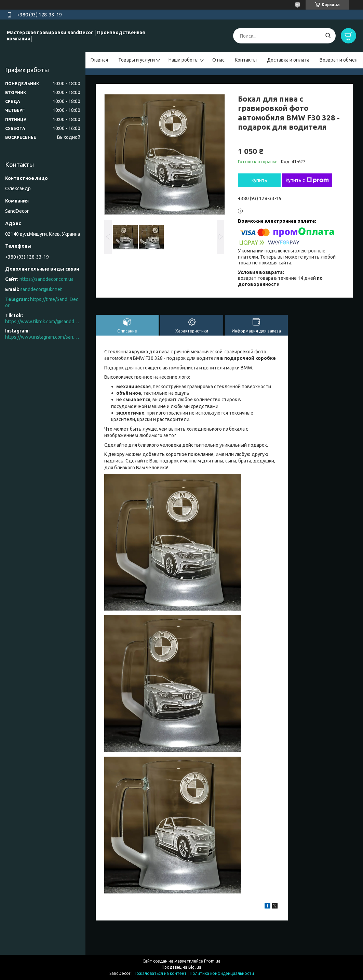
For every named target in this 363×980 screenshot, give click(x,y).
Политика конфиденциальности (222, 973)
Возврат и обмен (339, 60)
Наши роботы (184, 60)
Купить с (307, 180)
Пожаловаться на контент (160, 973)
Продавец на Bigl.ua (181, 967)
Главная (99, 60)
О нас (218, 60)
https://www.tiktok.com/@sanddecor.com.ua (43, 322)
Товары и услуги (137, 60)
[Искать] (328, 36)
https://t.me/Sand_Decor (42, 302)
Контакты (246, 60)
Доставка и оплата (288, 60)
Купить (259, 180)
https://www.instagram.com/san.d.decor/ (43, 337)
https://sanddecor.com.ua (46, 279)
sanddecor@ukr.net (41, 289)
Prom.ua (212, 961)
